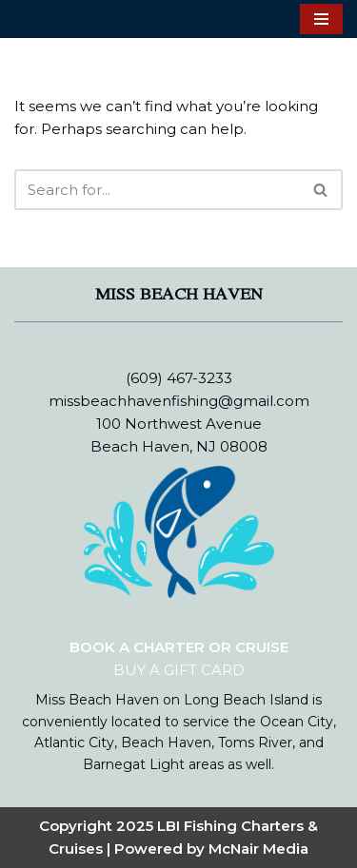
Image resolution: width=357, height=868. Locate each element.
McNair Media (258, 849)
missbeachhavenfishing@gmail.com (179, 401)
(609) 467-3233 (179, 378)
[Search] (157, 190)
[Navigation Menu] (321, 19)
